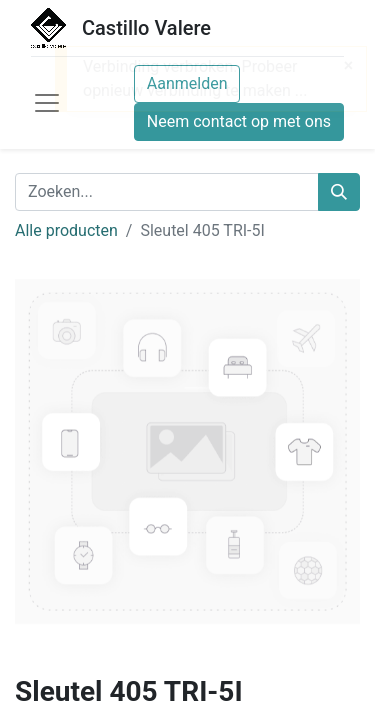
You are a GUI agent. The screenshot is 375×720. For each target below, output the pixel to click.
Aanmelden (187, 83)
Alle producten (66, 230)
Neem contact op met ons (239, 121)
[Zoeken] (339, 192)
